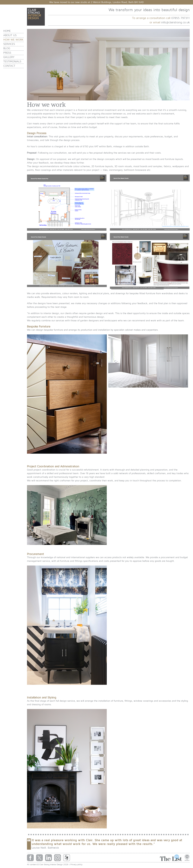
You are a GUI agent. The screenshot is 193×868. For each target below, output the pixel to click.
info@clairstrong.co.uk (175, 22)
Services (9, 44)
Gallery (9, 57)
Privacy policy (76, 865)
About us (10, 35)
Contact (9, 66)
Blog (7, 48)
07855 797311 (180, 18)
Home (7, 31)
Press (7, 53)
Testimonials (12, 62)
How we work (13, 40)
